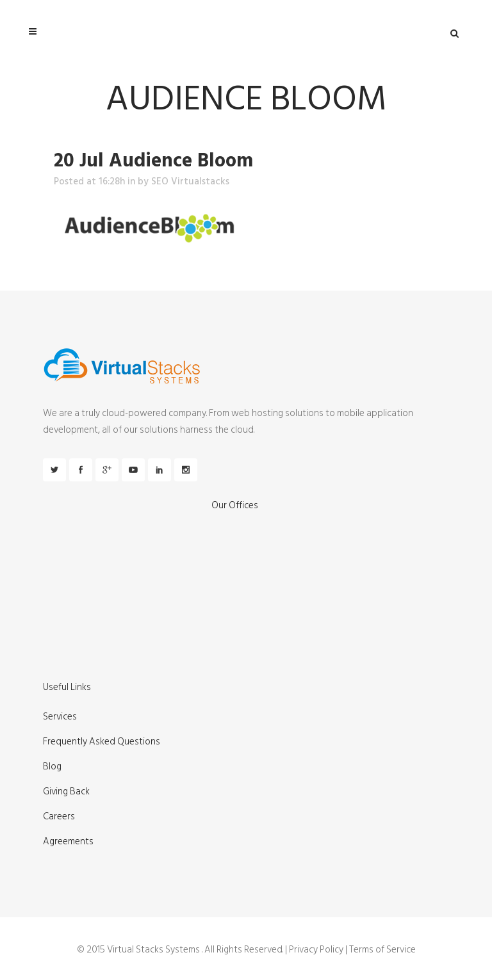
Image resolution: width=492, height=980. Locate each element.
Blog (52, 767)
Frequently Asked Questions (102, 742)
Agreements (68, 842)
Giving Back (66, 792)
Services (60, 717)
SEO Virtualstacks (190, 181)
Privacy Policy (316, 950)
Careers (59, 817)
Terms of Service (382, 950)
